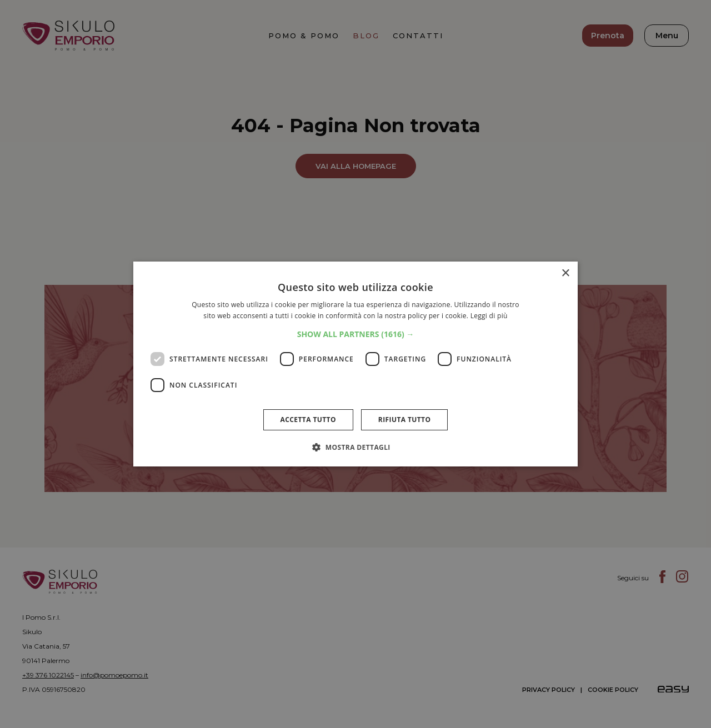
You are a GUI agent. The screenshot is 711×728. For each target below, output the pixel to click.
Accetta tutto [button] (308, 420)
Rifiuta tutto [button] (405, 420)
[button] (356, 334)
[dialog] (355, 364)
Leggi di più (489, 316)
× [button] (565, 273)
